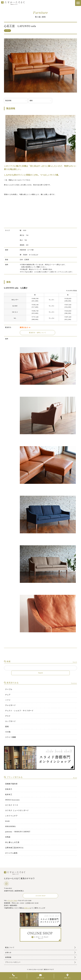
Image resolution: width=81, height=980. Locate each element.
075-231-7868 (12, 901)
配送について (10, 947)
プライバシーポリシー (13, 962)
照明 (7, 727)
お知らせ (27, 908)
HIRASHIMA (10, 826)
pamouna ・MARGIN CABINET (18, 832)
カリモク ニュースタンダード (17, 810)
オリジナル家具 (11, 853)
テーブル (9, 689)
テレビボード (10, 705)
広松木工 (9, 789)
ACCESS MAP (40, 896)
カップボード (10, 721)
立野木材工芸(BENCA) (14, 848)
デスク (8, 716)
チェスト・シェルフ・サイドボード (19, 711)
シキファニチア (11, 816)
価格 (31, 101)
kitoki (7, 821)
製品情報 (8, 101)
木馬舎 (8, 837)
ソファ (8, 700)
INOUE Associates (12, 800)
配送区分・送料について (38, 333)
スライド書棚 (10, 737)
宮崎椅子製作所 (11, 784)
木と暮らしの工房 (12, 842)
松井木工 (9, 795)
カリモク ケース (12, 805)
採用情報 (8, 957)
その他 (8, 732)
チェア (8, 695)
